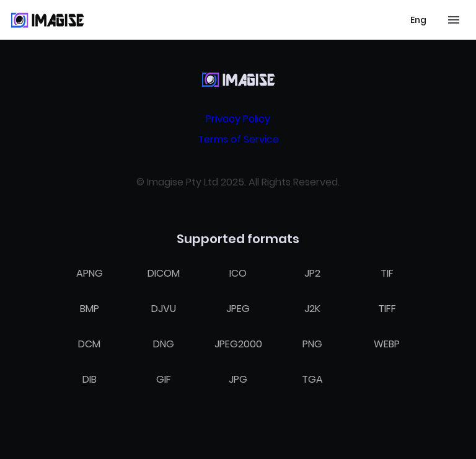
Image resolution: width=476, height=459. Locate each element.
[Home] (47, 20)
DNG (164, 344)
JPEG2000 (238, 344)
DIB (90, 379)
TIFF (387, 309)
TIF (387, 273)
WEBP (387, 344)
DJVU (164, 309)
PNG (312, 344)
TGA (312, 379)
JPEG (238, 309)
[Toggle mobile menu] (454, 20)
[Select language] (418, 20)
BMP (90, 309)
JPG (238, 379)
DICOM (164, 273)
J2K (312, 309)
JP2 (312, 273)
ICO (238, 273)
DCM (89, 344)
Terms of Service (238, 139)
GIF (164, 379)
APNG (90, 273)
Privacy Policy (238, 119)
